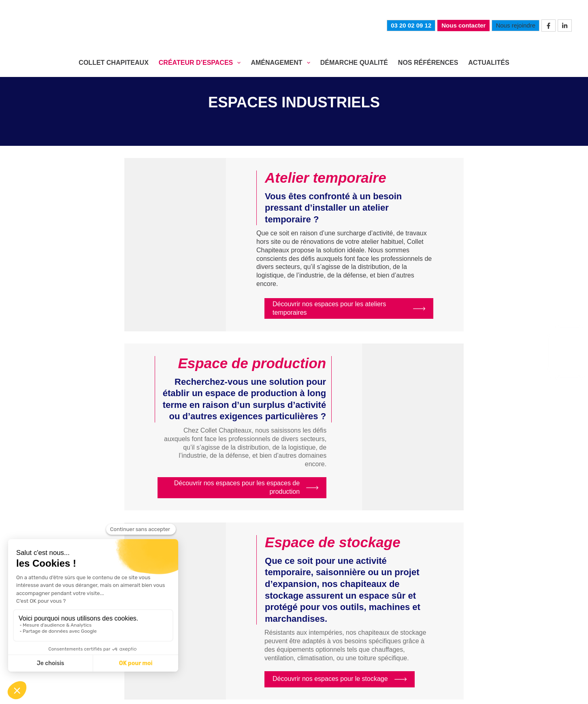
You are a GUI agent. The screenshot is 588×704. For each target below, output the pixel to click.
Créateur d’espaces (319, 656)
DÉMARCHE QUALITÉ (354, 63)
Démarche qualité (446, 656)
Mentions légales (238, 692)
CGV (324, 692)
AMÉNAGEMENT (282, 63)
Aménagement (384, 656)
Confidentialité (291, 692)
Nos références (512, 656)
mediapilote (487, 692)
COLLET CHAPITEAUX (113, 63)
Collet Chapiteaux (245, 656)
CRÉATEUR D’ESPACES (201, 63)
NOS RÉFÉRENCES (428, 63)
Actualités (489, 63)
